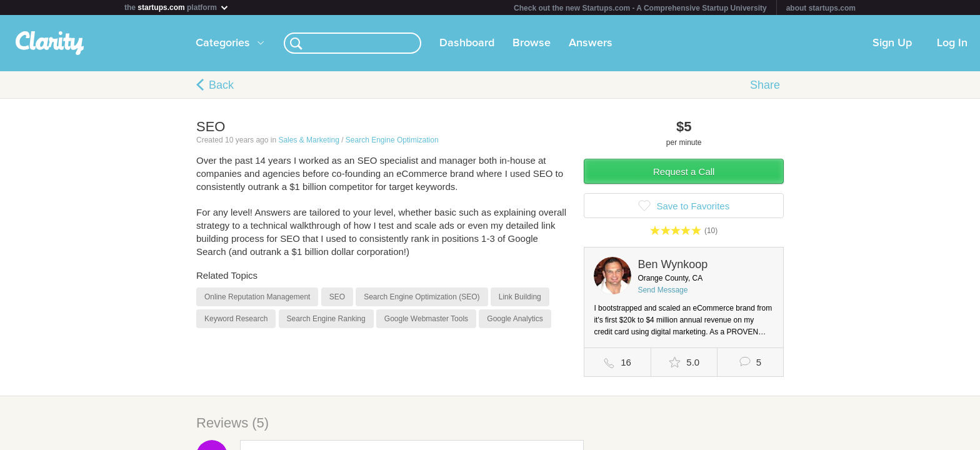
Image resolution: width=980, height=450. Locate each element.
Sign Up (892, 43)
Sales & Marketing (308, 140)
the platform (177, 7)
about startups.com (821, 8)
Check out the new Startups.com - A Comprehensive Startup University (640, 8)
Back (221, 85)
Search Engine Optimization (392, 140)
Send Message (662, 290)
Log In (952, 43)
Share (765, 85)
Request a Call (684, 172)
